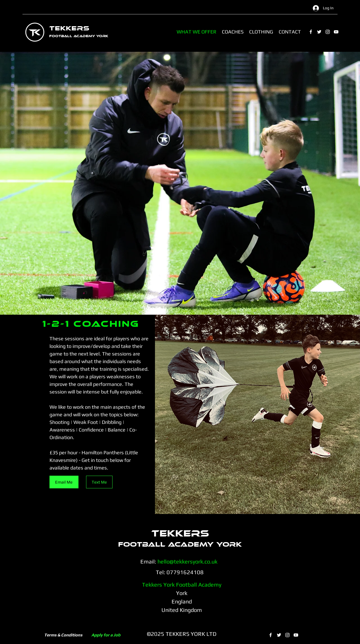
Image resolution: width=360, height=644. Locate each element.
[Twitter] (319, 32)
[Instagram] (328, 32)
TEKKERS (69, 28)
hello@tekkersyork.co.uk (187, 561)
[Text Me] (99, 482)
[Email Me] (64, 482)
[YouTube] (336, 32)
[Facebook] (311, 32)
